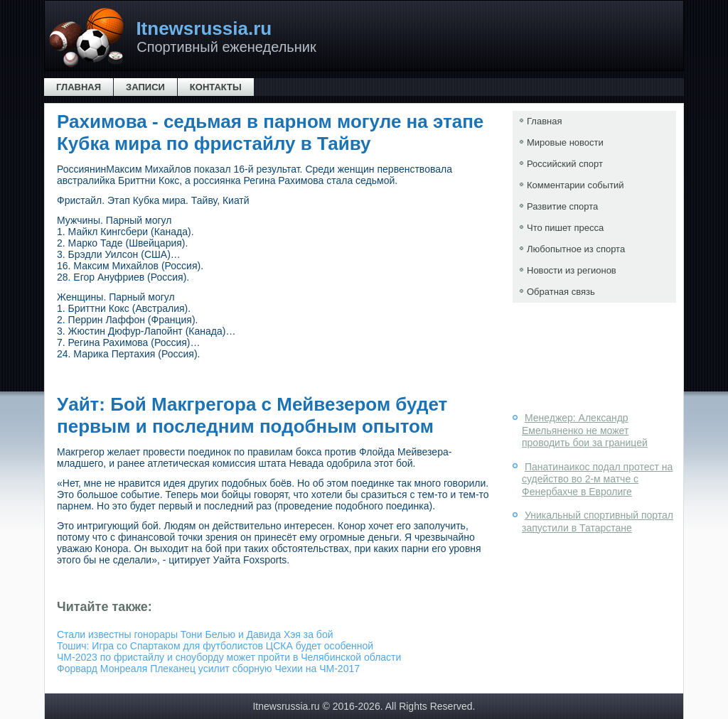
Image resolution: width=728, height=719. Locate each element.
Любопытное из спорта (576, 249)
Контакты (216, 87)
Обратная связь (561, 292)
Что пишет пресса (565, 228)
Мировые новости (565, 142)
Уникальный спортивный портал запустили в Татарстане (598, 521)
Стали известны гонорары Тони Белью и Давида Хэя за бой (195, 634)
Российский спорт (565, 164)
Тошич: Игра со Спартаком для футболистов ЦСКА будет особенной (215, 646)
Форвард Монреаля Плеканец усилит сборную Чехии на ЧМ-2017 (208, 669)
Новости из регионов (572, 270)
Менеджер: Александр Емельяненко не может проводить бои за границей (585, 430)
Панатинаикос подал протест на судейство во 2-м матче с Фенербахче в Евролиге (597, 479)
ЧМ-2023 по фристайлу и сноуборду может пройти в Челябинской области (229, 657)
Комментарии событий (576, 185)
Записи (145, 87)
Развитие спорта (562, 206)
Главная (79, 87)
